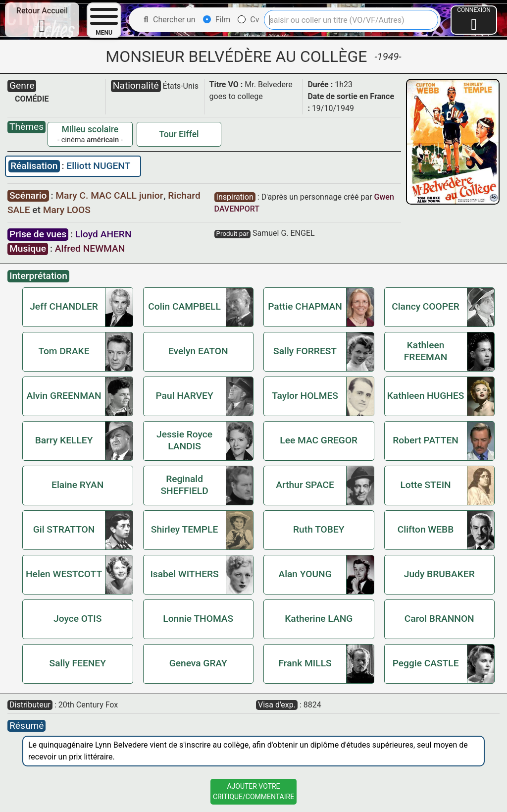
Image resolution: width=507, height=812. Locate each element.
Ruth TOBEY (319, 529)
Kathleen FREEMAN (426, 351)
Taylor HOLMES (305, 396)
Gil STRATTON (64, 529)
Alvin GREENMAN (64, 396)
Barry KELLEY (64, 440)
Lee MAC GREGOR (319, 440)
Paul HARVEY (184, 396)
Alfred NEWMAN (90, 248)
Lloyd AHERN (103, 234)
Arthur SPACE (305, 485)
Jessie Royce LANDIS (184, 440)
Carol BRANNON (439, 619)
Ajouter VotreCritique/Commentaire (253, 791)
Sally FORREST (305, 351)
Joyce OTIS (77, 619)
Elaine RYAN (77, 485)
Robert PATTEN (426, 440)
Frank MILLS (305, 663)
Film (217, 20)
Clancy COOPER (426, 306)
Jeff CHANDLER (64, 306)
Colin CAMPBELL (184, 306)
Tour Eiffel (179, 134)
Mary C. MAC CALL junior (110, 195)
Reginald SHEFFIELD (184, 485)
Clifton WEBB (426, 529)
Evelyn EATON (198, 351)
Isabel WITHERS (184, 574)
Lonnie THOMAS (198, 619)
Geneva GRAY (198, 663)
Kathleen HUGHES (426, 396)
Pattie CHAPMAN (305, 306)
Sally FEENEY (78, 663)
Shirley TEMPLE (184, 529)
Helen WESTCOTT (64, 574)
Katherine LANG (319, 619)
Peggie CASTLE (426, 663)
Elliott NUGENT (98, 166)
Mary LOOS (67, 210)
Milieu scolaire (90, 129)
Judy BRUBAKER (439, 574)
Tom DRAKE (64, 351)
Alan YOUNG (305, 574)
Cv (248, 20)
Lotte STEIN (425, 485)
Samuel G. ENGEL (284, 233)
